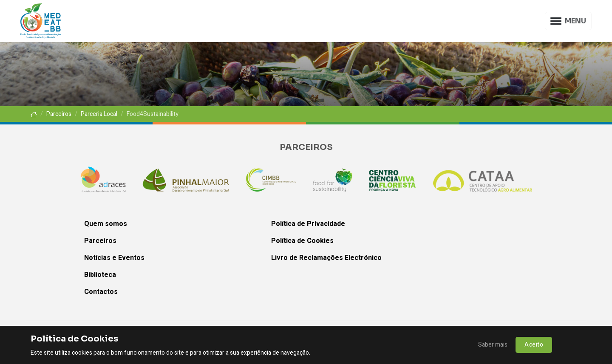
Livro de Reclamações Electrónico (326, 258)
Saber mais (493, 345)
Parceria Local (99, 114)
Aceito (534, 345)
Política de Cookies (302, 241)
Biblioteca (100, 275)
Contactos (101, 292)
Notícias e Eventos (114, 258)
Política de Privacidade (308, 224)
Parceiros (59, 114)
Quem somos (106, 224)
